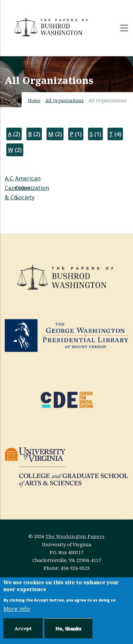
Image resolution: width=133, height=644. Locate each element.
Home (34, 100)
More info (17, 609)
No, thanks (68, 628)
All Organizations (64, 100)
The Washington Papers (75, 536)
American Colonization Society (32, 188)
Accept (23, 628)
